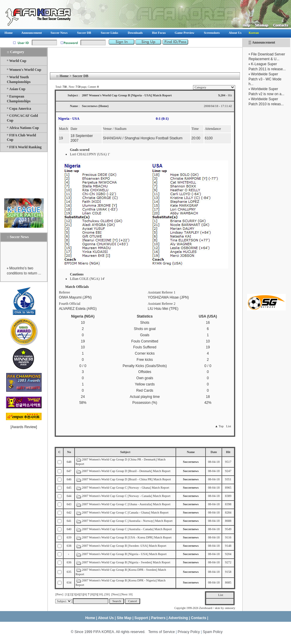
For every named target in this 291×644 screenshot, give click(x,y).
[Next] (116, 594)
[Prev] (59, 594)
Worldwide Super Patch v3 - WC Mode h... (265, 79)
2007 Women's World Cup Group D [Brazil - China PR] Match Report (126, 479)
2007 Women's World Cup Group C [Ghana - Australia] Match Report (126, 504)
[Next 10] (126, 594)
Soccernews (191, 462)
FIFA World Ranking (25, 147)
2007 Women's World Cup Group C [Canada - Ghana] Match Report (125, 513)
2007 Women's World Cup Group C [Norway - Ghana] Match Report (126, 488)
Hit (228, 452)
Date (214, 452)
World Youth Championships (19, 79)
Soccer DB (80, 76)
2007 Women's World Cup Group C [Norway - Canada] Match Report (126, 496)
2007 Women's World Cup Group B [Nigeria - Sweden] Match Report (126, 562)
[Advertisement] (266, 200)
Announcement (263, 42)
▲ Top (219, 426)
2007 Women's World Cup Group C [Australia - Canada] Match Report (127, 529)
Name (191, 452)
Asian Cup (17, 89)
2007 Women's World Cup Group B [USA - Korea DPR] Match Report (127, 537)
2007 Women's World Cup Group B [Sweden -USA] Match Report (124, 546)
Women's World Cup (25, 70)
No (69, 452)
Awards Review (24, 427)
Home (64, 76)
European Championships (19, 99)
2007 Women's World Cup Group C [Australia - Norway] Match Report (127, 521)
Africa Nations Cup (24, 128)
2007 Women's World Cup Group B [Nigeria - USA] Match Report (124, 554)
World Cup (18, 61)
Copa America (20, 109)
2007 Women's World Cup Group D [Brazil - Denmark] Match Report (126, 471)
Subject (125, 452)
